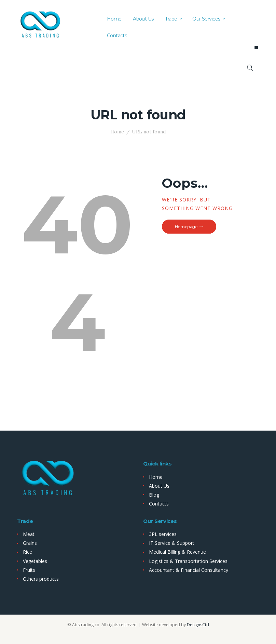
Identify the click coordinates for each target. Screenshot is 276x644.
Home (117, 132)
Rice (27, 552)
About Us (159, 486)
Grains (30, 543)
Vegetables (35, 561)
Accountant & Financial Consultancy (189, 570)
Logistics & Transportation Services (188, 561)
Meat (29, 534)
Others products (41, 579)
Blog (154, 495)
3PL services (163, 534)
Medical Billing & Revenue (177, 552)
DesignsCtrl (198, 625)
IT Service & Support (172, 543)
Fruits (29, 570)
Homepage (186, 227)
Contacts (159, 504)
